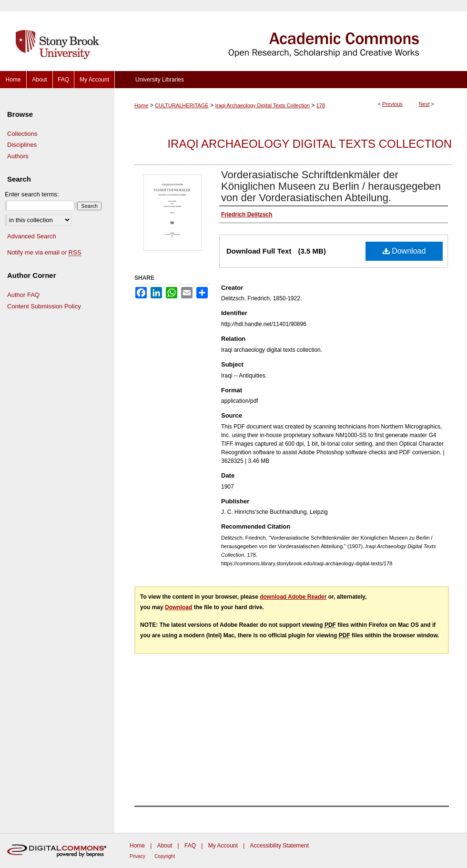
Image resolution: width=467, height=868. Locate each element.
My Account (223, 846)
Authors (18, 156)
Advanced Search (32, 236)
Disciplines (22, 145)
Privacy (137, 856)
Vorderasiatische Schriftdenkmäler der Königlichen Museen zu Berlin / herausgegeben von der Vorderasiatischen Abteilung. (331, 186)
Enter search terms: (32, 194)
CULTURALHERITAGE (182, 105)
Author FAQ (23, 295)
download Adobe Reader (293, 597)
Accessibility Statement (279, 846)
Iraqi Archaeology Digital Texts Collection (262, 105)
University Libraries (160, 80)
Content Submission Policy (44, 306)
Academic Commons (291, 36)
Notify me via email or (44, 253)
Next (424, 104)
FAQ (190, 846)
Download (404, 251)
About (165, 846)
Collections (22, 134)
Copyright (165, 856)
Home (141, 105)
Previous (392, 104)
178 (321, 105)
